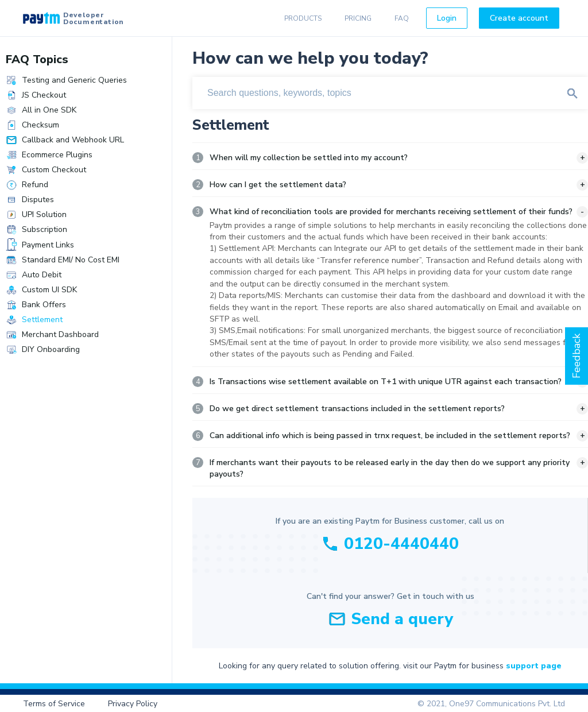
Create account (519, 18)
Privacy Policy (133, 704)
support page (534, 666)
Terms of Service (54, 704)
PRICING (358, 18)
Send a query (402, 619)
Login (447, 18)
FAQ (402, 18)
